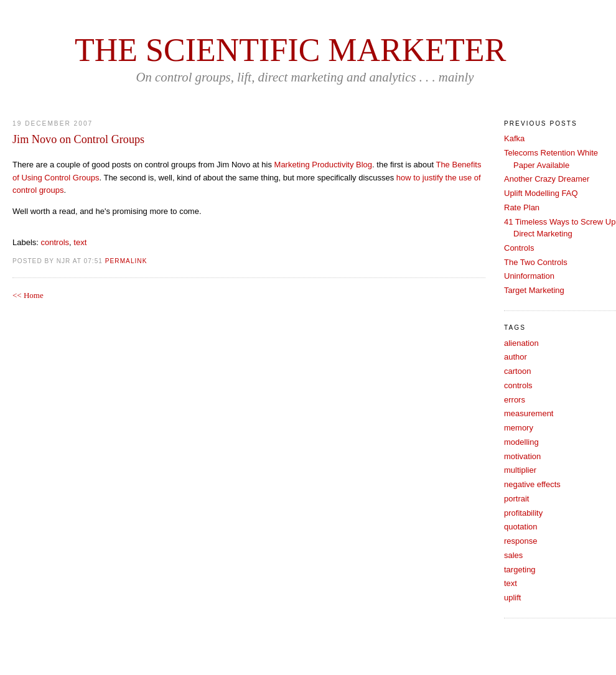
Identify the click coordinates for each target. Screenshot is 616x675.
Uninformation (529, 276)
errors (515, 400)
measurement (529, 413)
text (80, 242)
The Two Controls (536, 262)
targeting (520, 570)
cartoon (517, 371)
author (516, 357)
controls (55, 242)
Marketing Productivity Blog (324, 165)
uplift (512, 598)
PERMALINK (126, 261)
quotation (521, 527)
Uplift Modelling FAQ (541, 193)
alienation (521, 343)
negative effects (532, 484)
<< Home (28, 295)
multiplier (520, 470)
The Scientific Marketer (290, 50)
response (520, 541)
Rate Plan (522, 207)
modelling (521, 442)
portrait (516, 499)
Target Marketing (534, 290)
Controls (519, 248)
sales (513, 555)
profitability (523, 513)
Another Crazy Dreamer (547, 179)
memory (519, 428)
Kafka (514, 138)
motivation (522, 456)
